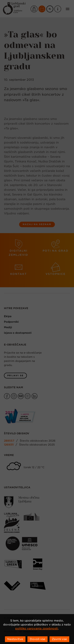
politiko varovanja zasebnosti (37, 628)
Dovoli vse (37, 639)
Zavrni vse (59, 639)
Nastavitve (15, 639)
